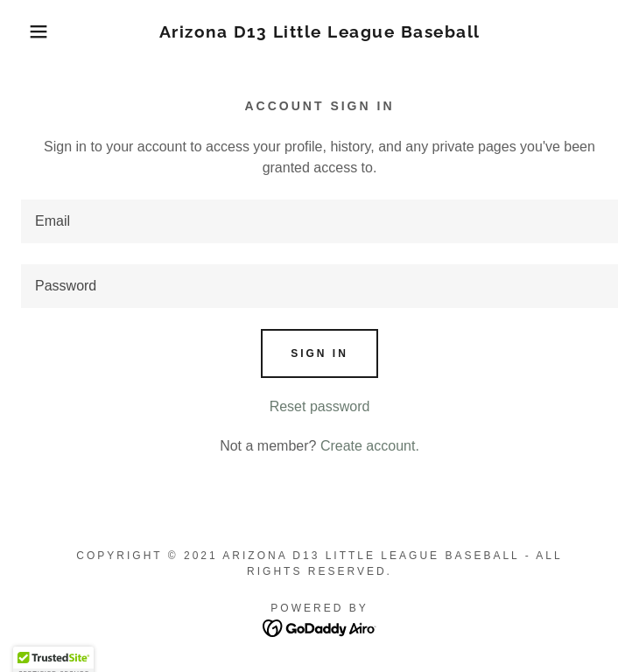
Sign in (319, 353)
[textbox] (319, 221)
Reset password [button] (320, 406)
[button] (42, 31)
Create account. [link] (370, 446)
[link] (320, 32)
